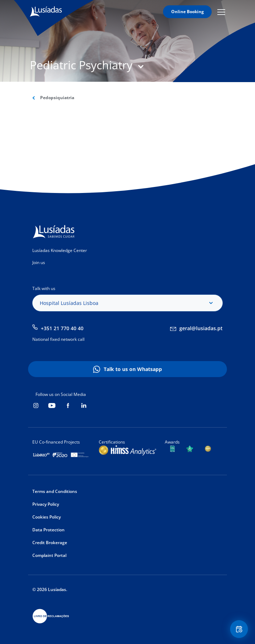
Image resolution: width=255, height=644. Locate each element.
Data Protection (48, 530)
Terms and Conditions (55, 491)
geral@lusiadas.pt (201, 328)
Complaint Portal (49, 555)
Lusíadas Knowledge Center (60, 250)
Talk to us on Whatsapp (133, 369)
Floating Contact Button (240, 629)
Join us (39, 262)
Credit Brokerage (50, 543)
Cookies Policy (47, 517)
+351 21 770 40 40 (62, 328)
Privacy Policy (46, 504)
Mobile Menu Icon (221, 12)
